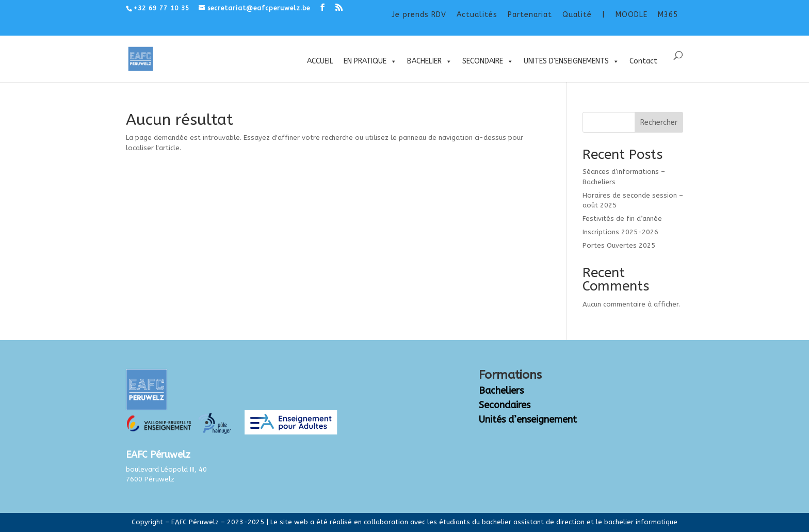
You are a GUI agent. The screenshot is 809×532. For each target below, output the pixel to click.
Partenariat (530, 15)
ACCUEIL (320, 61)
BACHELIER (430, 61)
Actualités (477, 15)
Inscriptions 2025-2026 (620, 232)
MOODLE (632, 15)
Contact (643, 61)
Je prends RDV (419, 15)
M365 (668, 15)
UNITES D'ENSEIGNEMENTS (571, 61)
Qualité (577, 15)
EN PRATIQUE (370, 61)
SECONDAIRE (488, 61)
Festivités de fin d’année (622, 219)
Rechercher (659, 123)
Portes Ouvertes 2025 (619, 245)
